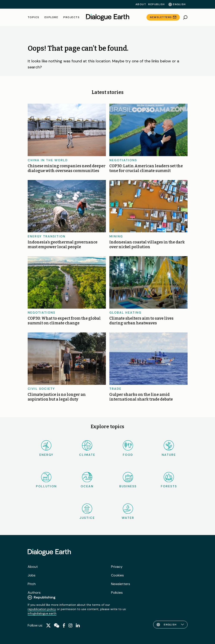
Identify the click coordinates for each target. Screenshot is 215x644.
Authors (34, 593)
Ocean (87, 480)
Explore (51, 17)
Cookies (117, 575)
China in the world (48, 160)
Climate (87, 448)
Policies (117, 593)
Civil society (41, 389)
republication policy (42, 609)
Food (128, 448)
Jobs (32, 575)
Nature (169, 448)
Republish (157, 4)
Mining (116, 236)
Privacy (117, 567)
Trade (115, 389)
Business (128, 480)
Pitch (32, 584)
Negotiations (123, 160)
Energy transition (47, 236)
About (141, 4)
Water (128, 512)
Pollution (46, 480)
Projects (71, 17)
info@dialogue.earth (42, 613)
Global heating (125, 313)
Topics (33, 17)
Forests (169, 480)
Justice (87, 512)
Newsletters (161, 17)
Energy (46, 448)
